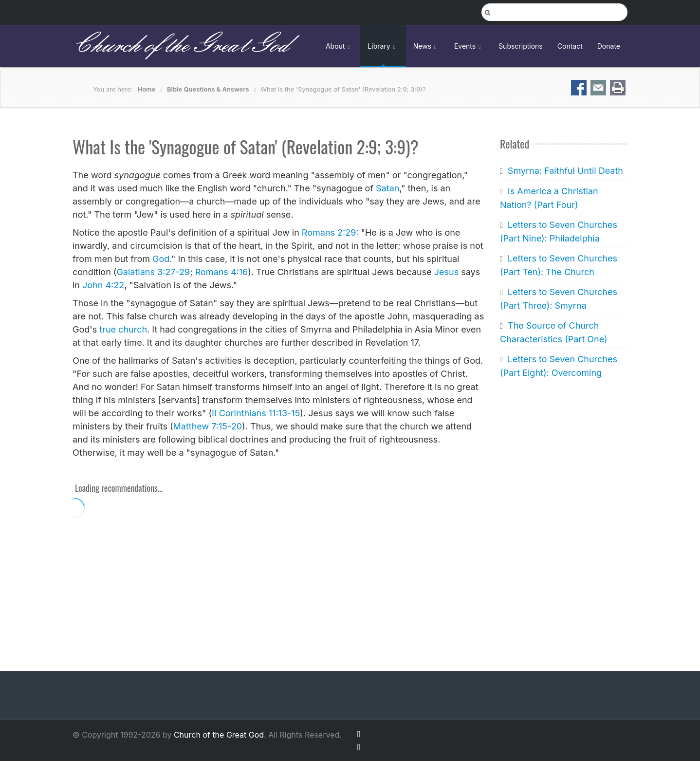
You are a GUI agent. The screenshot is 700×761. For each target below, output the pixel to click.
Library (383, 46)
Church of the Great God (180, 46)
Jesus (446, 272)
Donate (609, 46)
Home (147, 89)
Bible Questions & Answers (208, 89)
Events (469, 46)
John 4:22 (103, 285)
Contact (570, 46)
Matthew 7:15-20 (208, 426)
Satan (387, 188)
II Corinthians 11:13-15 (256, 413)
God (161, 259)
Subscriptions (521, 46)
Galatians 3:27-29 (153, 272)
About (339, 46)
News (426, 46)
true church (123, 329)
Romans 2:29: (330, 232)
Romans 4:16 (221, 272)
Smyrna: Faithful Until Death (565, 171)
